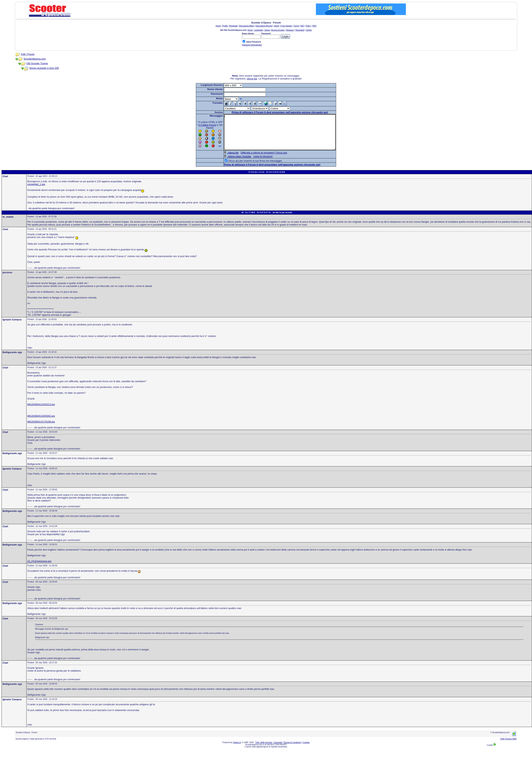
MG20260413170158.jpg (41, 429)
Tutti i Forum (27, 54)
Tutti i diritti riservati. (264, 749)
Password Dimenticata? (252, 45)
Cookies (306, 749)
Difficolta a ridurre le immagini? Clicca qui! (257, 160)
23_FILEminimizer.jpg (39, 568)
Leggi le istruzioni (256, 163)
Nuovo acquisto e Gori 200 (44, 68)
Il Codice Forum (201, 125)
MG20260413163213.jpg (41, 411)
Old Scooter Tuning (37, 63)
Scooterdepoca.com (35, 59)
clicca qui (252, 79)
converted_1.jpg (36, 191)
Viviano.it (237, 749)
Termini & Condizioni (292, 749)
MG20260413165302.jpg (41, 423)
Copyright (278, 749)
